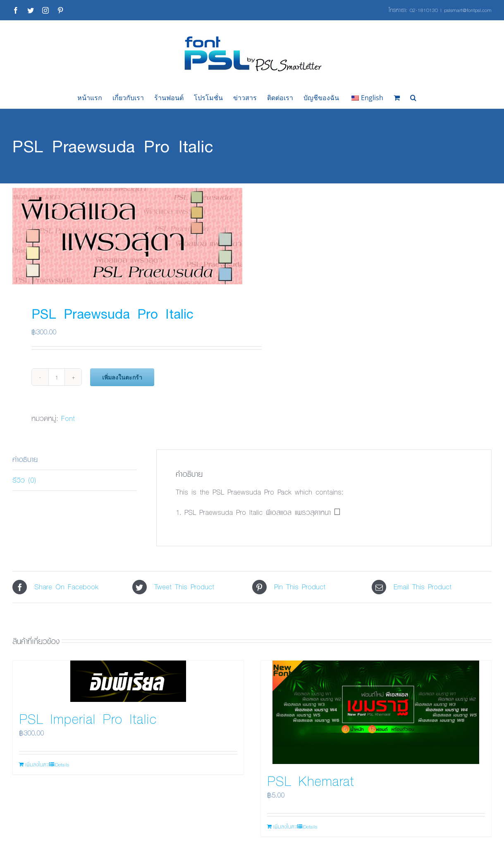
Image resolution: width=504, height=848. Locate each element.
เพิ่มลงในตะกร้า (122, 377)
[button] (413, 98)
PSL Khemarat (311, 781)
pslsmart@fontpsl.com (468, 10)
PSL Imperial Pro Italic (88, 718)
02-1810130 (424, 10)
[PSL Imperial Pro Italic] (128, 681)
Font (68, 418)
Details (62, 764)
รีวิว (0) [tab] (24, 480)
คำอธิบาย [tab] (25, 459)
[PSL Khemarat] (376, 712)
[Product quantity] (57, 377)
